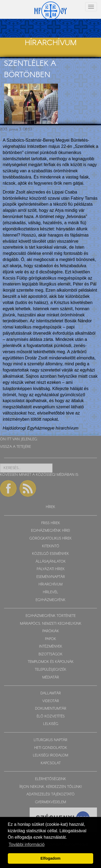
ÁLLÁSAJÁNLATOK (51, 562)
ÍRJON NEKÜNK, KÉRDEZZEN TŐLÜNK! (51, 787)
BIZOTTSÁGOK (50, 654)
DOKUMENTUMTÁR (51, 709)
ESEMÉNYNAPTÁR (51, 577)
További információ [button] (27, 844)
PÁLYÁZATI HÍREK (51, 569)
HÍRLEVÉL (50, 592)
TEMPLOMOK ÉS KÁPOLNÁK (51, 662)
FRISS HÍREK (51, 523)
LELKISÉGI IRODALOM (50, 756)
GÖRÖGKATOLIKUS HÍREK (50, 539)
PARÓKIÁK (51, 631)
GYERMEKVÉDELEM (50, 802)
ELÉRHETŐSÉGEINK (50, 779)
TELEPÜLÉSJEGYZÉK (50, 670)
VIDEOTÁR (51, 701)
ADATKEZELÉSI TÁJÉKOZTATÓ (50, 794)
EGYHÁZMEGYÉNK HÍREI (50, 531)
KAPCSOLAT (51, 763)
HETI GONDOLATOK (51, 748)
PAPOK (50, 639)
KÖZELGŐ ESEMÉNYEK (50, 554)
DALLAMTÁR (51, 693)
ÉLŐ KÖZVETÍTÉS (51, 717)
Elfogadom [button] (50, 858)
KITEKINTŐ (51, 546)
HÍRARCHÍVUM (50, 585)
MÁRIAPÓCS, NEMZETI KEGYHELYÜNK (51, 624)
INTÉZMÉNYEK (51, 647)
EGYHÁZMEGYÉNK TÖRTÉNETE (51, 616)
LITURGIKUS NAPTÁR (50, 740)
